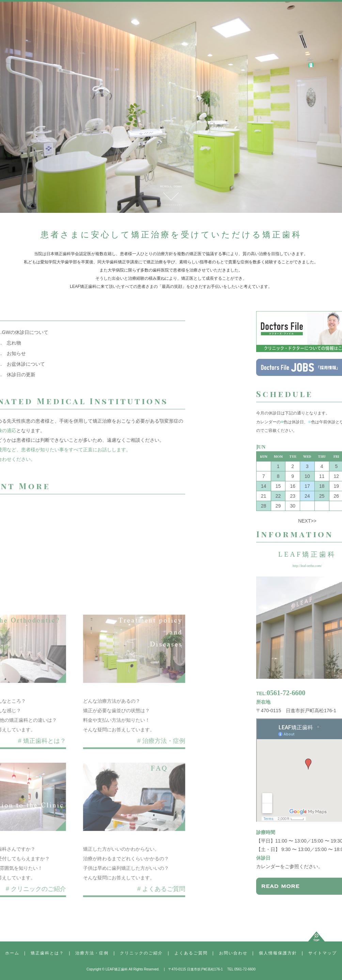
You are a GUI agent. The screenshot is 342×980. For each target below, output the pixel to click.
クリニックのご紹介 (141, 953)
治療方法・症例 (92, 953)
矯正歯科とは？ (47, 953)
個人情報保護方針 (278, 953)
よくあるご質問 (191, 953)
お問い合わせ (233, 953)
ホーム (12, 953)
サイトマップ (323, 953)
